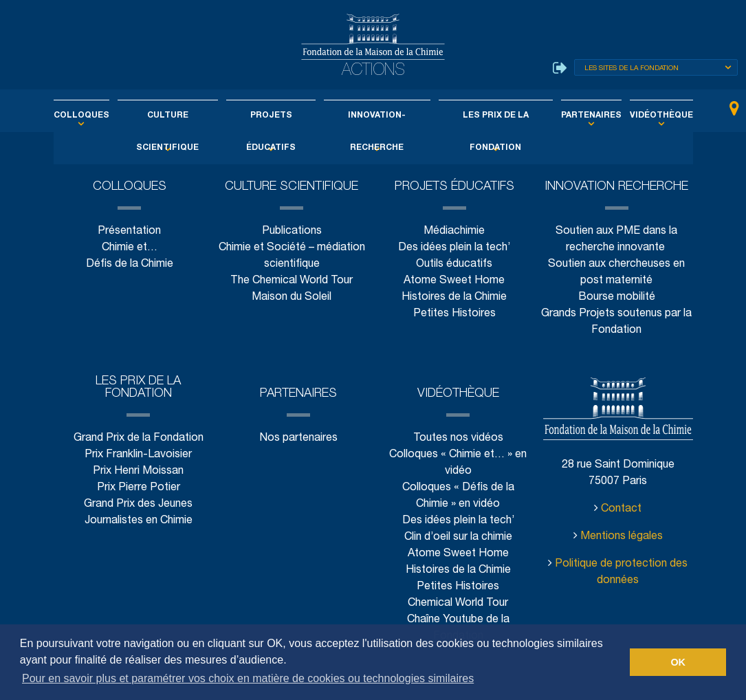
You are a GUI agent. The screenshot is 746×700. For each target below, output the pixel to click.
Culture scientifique (183, 116)
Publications (292, 231)
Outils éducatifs (454, 264)
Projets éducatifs (276, 116)
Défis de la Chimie (129, 264)
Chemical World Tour (458, 603)
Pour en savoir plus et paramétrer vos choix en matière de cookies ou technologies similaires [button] (248, 678)
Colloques (106, 116)
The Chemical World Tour (292, 281)
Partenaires (573, 116)
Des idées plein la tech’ (454, 248)
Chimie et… (129, 248)
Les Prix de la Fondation (485, 116)
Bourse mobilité (617, 297)
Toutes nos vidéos (458, 438)
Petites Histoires (454, 314)
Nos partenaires (298, 438)
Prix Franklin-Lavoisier (138, 455)
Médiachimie (454, 231)
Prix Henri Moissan (138, 471)
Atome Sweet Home (454, 281)
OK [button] (678, 662)
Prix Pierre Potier (139, 488)
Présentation (129, 231)
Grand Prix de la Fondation (139, 438)
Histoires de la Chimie (454, 297)
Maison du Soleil (292, 297)
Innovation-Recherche (375, 116)
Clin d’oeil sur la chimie (458, 537)
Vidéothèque (636, 116)
